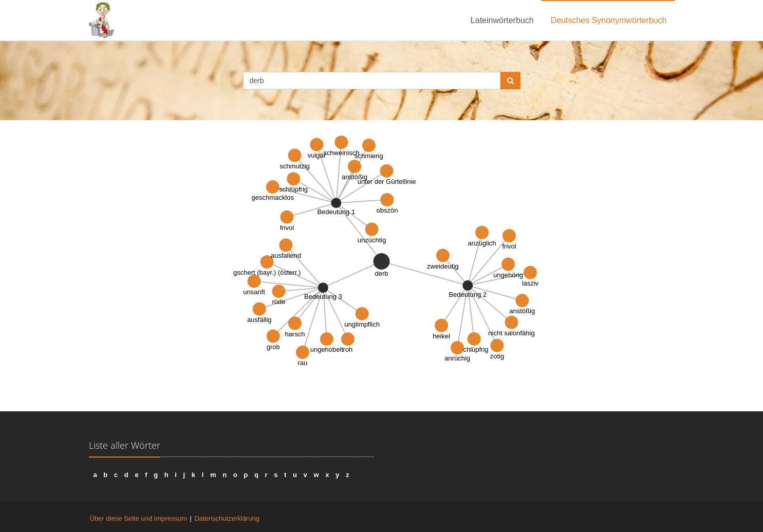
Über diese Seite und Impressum (138, 518)
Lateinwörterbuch (502, 20)
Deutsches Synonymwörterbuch (609, 20)
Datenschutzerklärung (227, 518)
